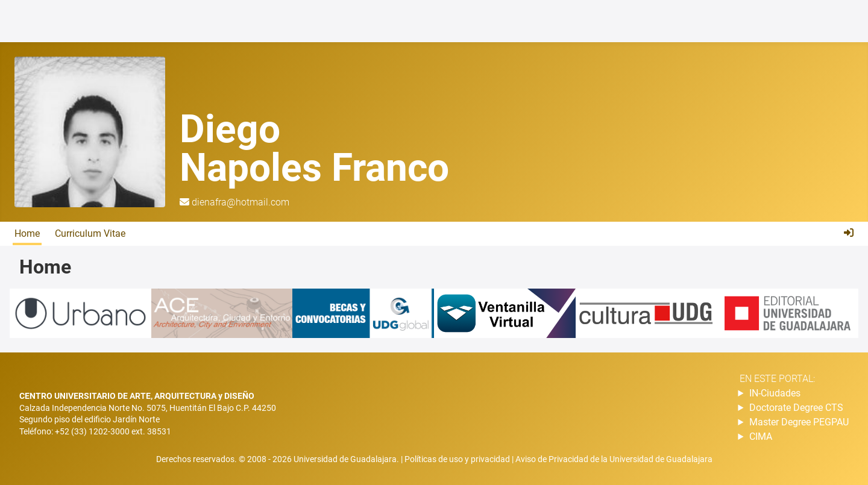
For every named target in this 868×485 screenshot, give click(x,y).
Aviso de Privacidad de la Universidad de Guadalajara (614, 459)
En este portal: (777, 379)
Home (27, 233)
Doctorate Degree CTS (796, 408)
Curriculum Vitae (90, 233)
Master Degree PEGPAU (799, 422)
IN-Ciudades (775, 393)
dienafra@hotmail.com (241, 202)
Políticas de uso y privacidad (458, 459)
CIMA (761, 436)
